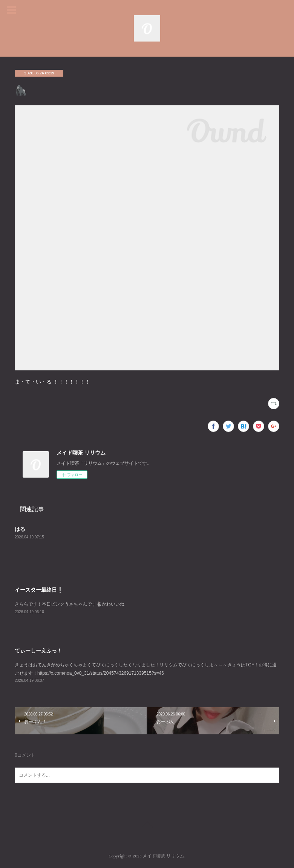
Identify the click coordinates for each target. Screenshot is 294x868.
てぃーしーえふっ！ (38, 651)
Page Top (147, 826)
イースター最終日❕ (39, 590)
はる (20, 529)
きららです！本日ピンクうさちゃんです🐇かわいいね (70, 604)
